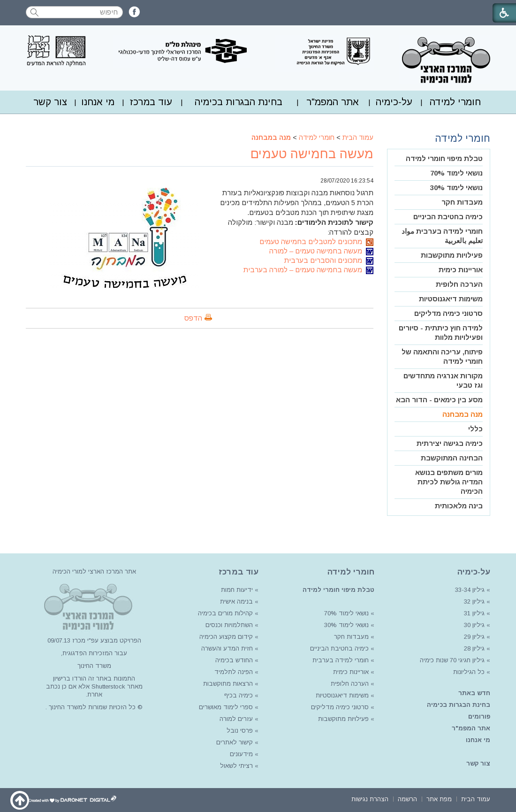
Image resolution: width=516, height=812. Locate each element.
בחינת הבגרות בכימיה (239, 102)
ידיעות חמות (237, 590)
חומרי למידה (455, 102)
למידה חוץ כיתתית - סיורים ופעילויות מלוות (441, 333)
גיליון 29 (474, 637)
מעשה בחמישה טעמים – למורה (321, 251)
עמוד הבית (358, 138)
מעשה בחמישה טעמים (312, 154)
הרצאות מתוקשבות (227, 684)
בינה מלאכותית (459, 506)
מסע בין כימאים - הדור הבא (439, 400)
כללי (475, 429)
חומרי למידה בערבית (341, 660)
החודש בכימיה (233, 660)
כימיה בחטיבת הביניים (448, 217)
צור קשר (50, 102)
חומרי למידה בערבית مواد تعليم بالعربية (442, 236)
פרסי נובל (240, 731)
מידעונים (241, 754)
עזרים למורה (235, 719)
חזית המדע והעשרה (226, 648)
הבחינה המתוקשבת (452, 458)
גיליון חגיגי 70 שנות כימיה (451, 660)
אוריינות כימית (461, 270)
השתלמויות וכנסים (229, 625)
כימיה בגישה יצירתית (450, 443)
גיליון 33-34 (470, 590)
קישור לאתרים (234, 742)
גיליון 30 (474, 625)
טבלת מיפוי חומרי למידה (444, 158)
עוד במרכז (151, 102)
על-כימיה (394, 102)
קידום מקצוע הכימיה (226, 637)
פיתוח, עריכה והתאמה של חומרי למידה (442, 356)
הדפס (193, 318)
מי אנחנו (98, 102)
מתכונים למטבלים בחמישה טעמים (316, 241)
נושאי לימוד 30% (456, 188)
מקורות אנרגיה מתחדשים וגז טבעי (443, 380)
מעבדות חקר (462, 202)
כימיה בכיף (239, 695)
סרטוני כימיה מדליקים (448, 313)
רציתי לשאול (236, 766)
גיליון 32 (474, 601)
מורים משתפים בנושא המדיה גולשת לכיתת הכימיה (449, 482)
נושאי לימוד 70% (456, 173)
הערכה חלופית (459, 284)
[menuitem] (455, 102)
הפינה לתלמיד (233, 672)
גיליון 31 (474, 613)
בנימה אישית (236, 601)
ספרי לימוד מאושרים (226, 707)
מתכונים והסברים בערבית (329, 260)
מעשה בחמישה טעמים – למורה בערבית (308, 270)
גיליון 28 (474, 648)
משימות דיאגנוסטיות (451, 299)
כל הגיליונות (469, 672)
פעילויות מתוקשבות (452, 255)
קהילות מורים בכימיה (225, 613)
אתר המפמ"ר (333, 102)
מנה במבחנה (271, 138)
